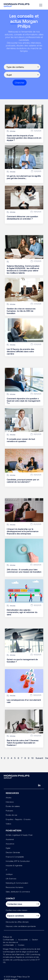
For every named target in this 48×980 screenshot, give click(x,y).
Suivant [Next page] (39, 758)
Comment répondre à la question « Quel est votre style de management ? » (23, 401)
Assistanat (10, 839)
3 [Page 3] (8, 758)
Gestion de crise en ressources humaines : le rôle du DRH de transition (21, 311)
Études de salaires (13, 806)
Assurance (10, 844)
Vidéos (8, 824)
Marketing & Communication (17, 883)
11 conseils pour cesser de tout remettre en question (21, 440)
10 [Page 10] (32, 758)
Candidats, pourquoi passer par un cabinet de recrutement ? (23, 481)
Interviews (10, 802)
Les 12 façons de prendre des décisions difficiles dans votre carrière (20, 351)
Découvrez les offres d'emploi (17, 922)
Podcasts (9, 811)
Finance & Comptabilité (15, 857)
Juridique (9, 874)
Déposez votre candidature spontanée (21, 926)
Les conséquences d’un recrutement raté (24, 701)
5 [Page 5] (15, 758)
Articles (9, 797)
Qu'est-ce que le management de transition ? (22, 661)
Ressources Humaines (15, 887)
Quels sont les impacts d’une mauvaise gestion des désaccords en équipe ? (24, 138)
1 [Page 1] (1, 758)
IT (6, 870)
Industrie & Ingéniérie (14, 865)
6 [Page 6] (18, 758)
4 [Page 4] (11, 758)
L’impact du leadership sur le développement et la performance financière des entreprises (23, 531)
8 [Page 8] (25, 758)
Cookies (21, 945)
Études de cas (11, 815)
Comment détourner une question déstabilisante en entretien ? (22, 218)
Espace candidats (16, 916)
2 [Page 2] (5, 758)
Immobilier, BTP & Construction (18, 861)
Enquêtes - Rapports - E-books (18, 819)
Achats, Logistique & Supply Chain (19, 835)
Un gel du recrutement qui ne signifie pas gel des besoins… (24, 177)
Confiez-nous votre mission (17, 910)
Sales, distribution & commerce (18, 892)
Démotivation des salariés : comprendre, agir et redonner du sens (22, 612)
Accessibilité (23, 940)
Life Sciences (11, 879)
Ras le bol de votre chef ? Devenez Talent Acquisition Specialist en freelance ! (23, 743)
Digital (8, 848)
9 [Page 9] (29, 758)
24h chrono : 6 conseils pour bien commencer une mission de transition (24, 571)
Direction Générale (13, 852)
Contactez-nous (15, 904)
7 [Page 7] (22, 758)
